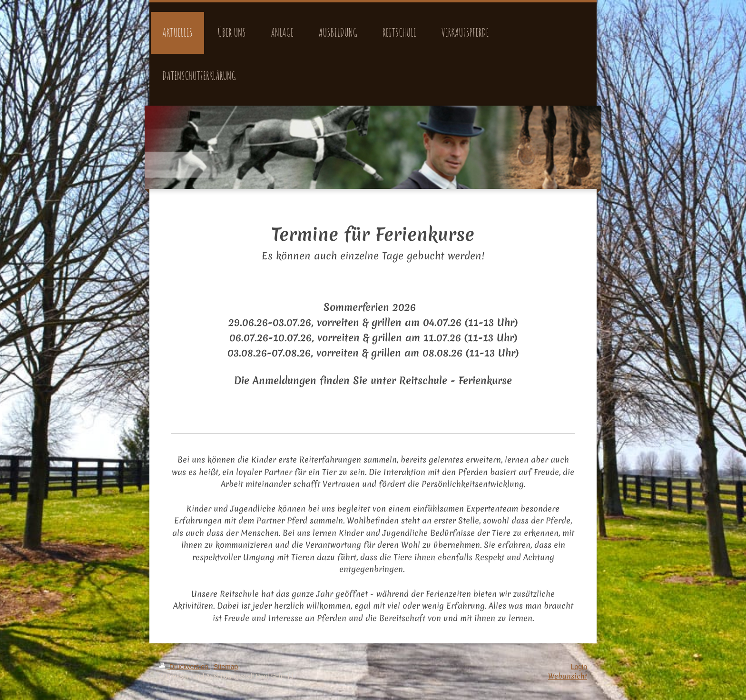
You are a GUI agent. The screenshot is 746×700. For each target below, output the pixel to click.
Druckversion (184, 667)
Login (579, 667)
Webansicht (568, 676)
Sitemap (226, 667)
